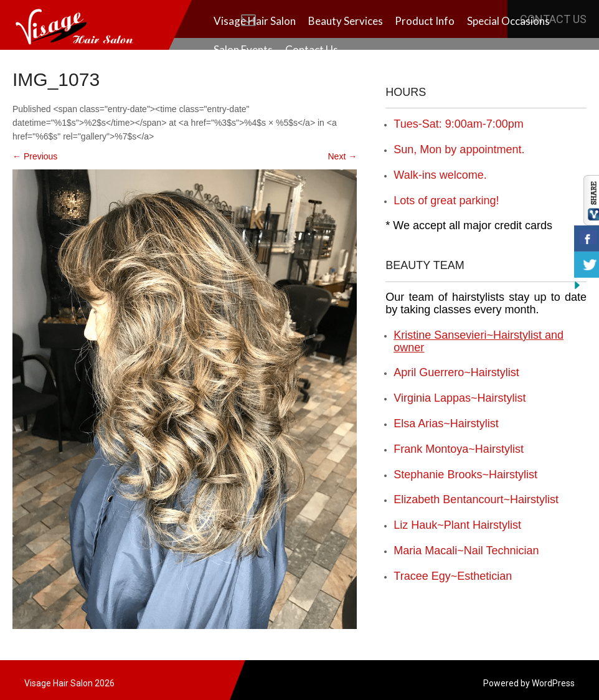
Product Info (425, 21)
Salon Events (243, 50)
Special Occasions (508, 21)
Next (343, 156)
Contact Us (312, 50)
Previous (35, 156)
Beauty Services (346, 21)
